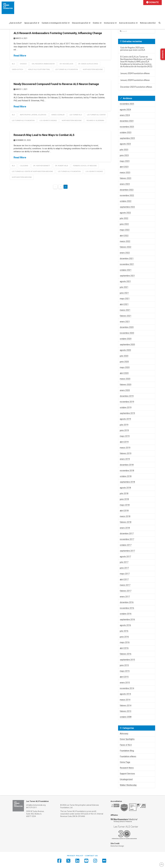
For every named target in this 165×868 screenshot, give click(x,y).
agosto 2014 (125, 694)
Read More (20, 56)
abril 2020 (124, 373)
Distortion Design (117, 846)
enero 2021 (125, 322)
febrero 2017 (126, 591)
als (13, 64)
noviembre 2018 (127, 471)
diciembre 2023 (127, 121)
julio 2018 (124, 493)
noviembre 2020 (127, 333)
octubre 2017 (126, 545)
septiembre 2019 (127, 413)
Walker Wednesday (128, 785)
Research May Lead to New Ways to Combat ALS (44, 135)
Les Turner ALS (76, 115)
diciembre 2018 (127, 465)
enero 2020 (125, 390)
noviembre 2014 (127, 688)
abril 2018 (124, 511)
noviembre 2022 (127, 195)
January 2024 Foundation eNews (135, 73)
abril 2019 (124, 442)
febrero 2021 (126, 316)
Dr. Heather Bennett (42, 166)
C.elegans (24, 166)
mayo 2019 (125, 436)
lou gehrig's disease (48, 120)
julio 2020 (124, 356)
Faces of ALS (126, 745)
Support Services (127, 774)
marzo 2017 (125, 585)
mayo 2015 (125, 671)
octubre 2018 (126, 476)
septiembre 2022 (127, 207)
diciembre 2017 (127, 534)
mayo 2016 (125, 642)
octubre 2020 (126, 339)
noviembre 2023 (127, 127)
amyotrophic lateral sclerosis (33, 115)
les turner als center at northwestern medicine (32, 171)
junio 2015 (124, 665)
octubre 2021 (126, 270)
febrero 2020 (126, 385)
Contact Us (92, 856)
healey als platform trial (39, 69)
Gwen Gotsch (17, 69)
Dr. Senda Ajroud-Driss (88, 64)
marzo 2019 (125, 448)
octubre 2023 (126, 132)
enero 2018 (125, 528)
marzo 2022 (125, 241)
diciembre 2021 (127, 259)
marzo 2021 (125, 310)
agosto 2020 (125, 350)
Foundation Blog (127, 751)
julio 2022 (124, 218)
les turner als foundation (67, 69)
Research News (127, 768)
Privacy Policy (75, 856)
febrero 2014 (126, 705)
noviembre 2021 (127, 264)
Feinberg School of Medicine (85, 166)
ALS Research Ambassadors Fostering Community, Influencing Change (58, 33)
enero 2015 (125, 683)
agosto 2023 (125, 144)
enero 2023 (125, 184)
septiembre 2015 (127, 660)
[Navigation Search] (161, 22)
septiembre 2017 (127, 551)
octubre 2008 (126, 717)
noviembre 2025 (127, 104)
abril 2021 (124, 304)
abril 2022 (124, 236)
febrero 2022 (126, 247)
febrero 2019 (126, 453)
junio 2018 (124, 499)
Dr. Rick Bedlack (66, 64)
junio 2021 (124, 293)
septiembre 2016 (127, 619)
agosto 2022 (125, 213)
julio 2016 (124, 631)
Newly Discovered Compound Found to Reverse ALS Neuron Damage (56, 84)
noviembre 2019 (127, 402)
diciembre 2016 (127, 602)
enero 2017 (125, 597)
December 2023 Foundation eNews (136, 87)
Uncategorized (126, 779)
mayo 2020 (125, 367)
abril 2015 (124, 677)
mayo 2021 (125, 299)
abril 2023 (124, 167)
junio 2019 (124, 430)
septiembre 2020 (127, 345)
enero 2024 (125, 115)
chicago (23, 64)
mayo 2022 (125, 230)
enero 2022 (125, 253)
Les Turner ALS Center (96, 115)
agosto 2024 (125, 110)
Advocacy (124, 734)
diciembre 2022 (127, 190)
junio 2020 (124, 362)
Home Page (125, 762)
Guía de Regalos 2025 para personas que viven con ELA (133, 49)
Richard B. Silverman (95, 120)
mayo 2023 (125, 161)
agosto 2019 (125, 419)
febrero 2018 (126, 522)
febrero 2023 (126, 178)
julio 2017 (124, 562)
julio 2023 (124, 150)
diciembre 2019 (127, 396)
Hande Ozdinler (58, 115)
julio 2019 (124, 425)
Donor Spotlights (127, 739)
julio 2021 (124, 287)
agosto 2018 (125, 488)
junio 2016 (124, 637)
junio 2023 (124, 155)
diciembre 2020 (127, 327)
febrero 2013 (126, 711)
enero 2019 (125, 459)
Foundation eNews (128, 756)
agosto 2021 (125, 281)
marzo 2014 (125, 700)
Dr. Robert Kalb (62, 166)
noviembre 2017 (127, 539)
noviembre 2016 (127, 608)
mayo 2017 (125, 574)
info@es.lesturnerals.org (36, 805)
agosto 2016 (125, 625)
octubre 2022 (126, 201)
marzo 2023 (125, 173)
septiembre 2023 (127, 138)
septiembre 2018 (127, 482)
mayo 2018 (125, 505)
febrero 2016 (126, 654)
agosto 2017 (125, 557)
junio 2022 (124, 224)
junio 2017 (124, 568)
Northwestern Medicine (93, 69)
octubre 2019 (126, 407)
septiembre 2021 (127, 276)
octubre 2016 (126, 614)
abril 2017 (124, 579)
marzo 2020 (125, 379)
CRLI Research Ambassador (43, 64)
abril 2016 (124, 648)
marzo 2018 (125, 516)
